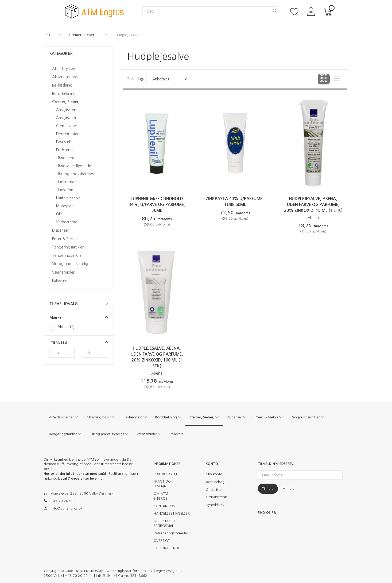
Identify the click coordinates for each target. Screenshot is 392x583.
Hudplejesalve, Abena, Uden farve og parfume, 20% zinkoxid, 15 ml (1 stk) (313, 205)
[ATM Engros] (94, 11)
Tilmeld (268, 489)
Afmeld (289, 489)
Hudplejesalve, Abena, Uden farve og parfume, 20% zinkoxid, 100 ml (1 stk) (157, 357)
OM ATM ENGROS (161, 496)
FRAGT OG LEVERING (162, 484)
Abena (313, 218)
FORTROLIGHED (166, 474)
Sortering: (136, 79)
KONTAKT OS (164, 506)
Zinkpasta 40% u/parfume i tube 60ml (235, 202)
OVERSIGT (162, 541)
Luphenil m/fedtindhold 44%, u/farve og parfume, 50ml (157, 205)
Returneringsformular (169, 533)
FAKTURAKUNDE (167, 548)
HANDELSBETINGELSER (169, 513)
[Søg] (275, 11)
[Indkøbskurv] (329, 11)
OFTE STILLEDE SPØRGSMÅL (165, 523)
